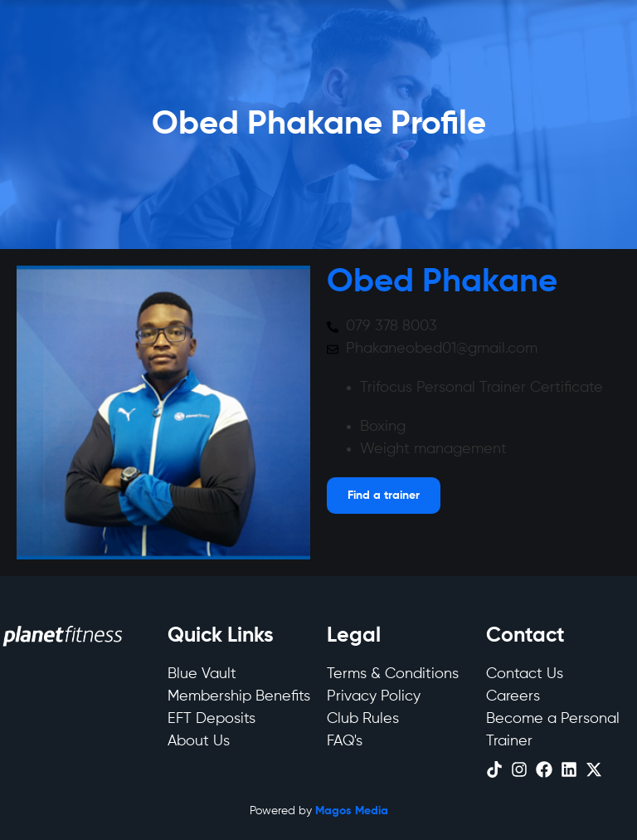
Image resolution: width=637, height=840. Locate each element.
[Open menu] (384, 496)
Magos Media (352, 811)
